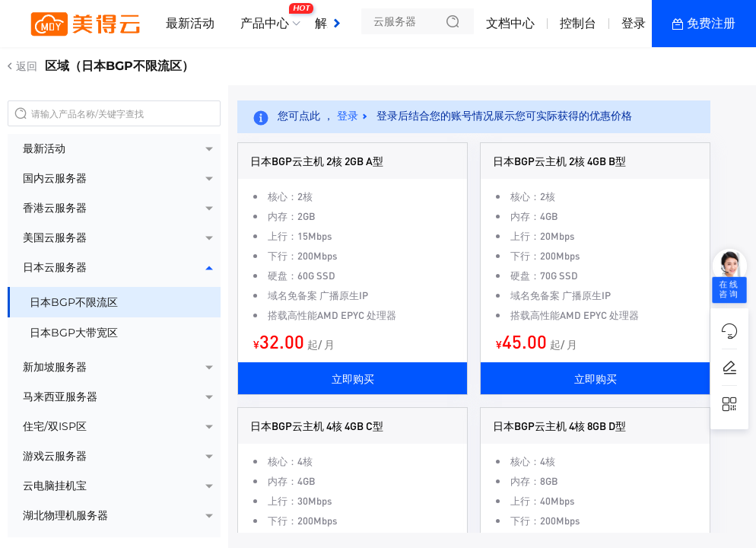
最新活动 (190, 23)
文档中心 (510, 23)
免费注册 (711, 23)
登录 (634, 23)
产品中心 (268, 18)
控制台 (578, 23)
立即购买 (353, 378)
